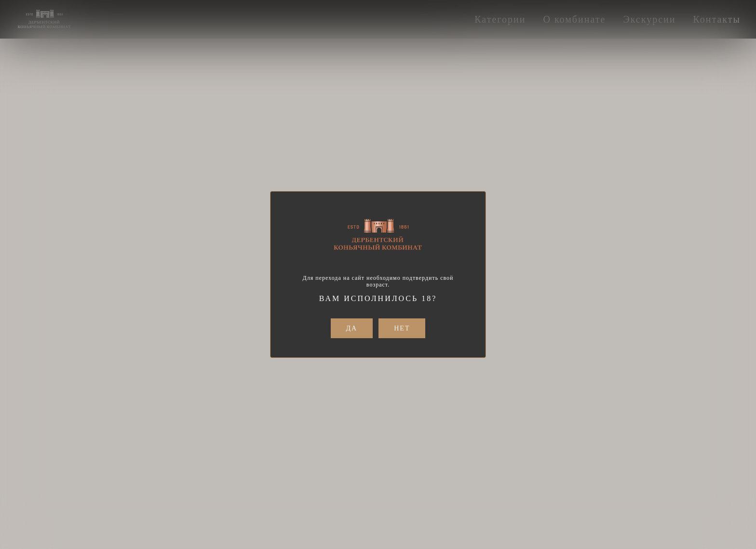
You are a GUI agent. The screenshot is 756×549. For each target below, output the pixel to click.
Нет (402, 328)
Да (352, 328)
